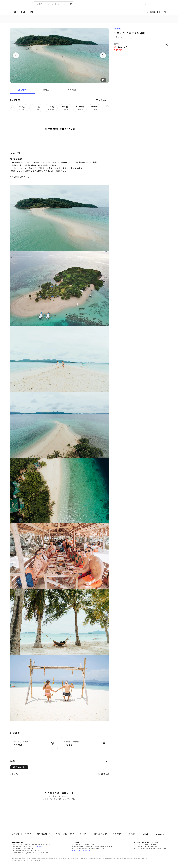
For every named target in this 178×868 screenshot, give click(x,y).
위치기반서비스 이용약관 (65, 834)
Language (159, 834)
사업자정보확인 (38, 847)
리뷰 (96, 90)
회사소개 (16, 834)
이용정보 (72, 90)
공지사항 (132, 834)
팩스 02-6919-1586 (78, 847)
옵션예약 (22, 90)
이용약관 (28, 834)
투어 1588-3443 (77, 845)
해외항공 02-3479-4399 (80, 849)
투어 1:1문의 (76, 851)
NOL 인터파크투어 (19, 767)
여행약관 (83, 834)
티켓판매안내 (118, 834)
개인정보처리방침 (44, 834)
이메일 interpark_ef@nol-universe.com (146, 847)
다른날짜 (103, 100)
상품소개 (47, 90)
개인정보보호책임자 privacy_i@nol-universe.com (150, 849)
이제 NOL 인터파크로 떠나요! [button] (48, 4)
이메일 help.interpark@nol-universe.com (99, 847)
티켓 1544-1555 (89, 845)
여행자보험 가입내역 (100, 834)
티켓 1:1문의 (86, 851)
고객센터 (145, 834)
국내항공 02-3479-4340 (96, 849)
